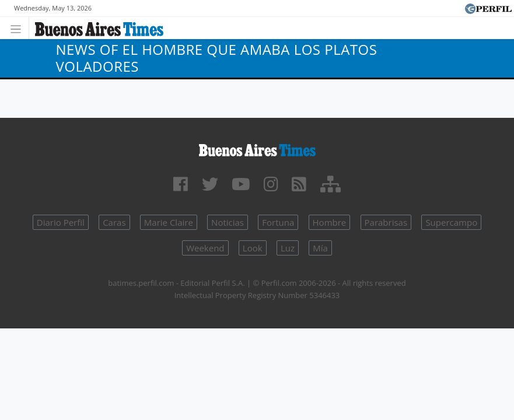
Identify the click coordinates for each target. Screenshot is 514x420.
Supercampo (451, 222)
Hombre (330, 222)
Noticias (228, 222)
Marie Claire (169, 222)
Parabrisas (386, 222)
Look (253, 248)
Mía (320, 248)
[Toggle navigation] (19, 28)
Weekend (205, 248)
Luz (288, 248)
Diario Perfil (61, 222)
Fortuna (278, 222)
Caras (114, 222)
